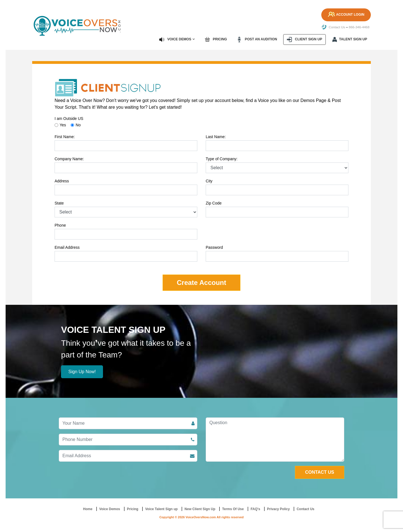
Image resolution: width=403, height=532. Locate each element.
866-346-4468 (359, 27)
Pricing (217, 39)
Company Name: (69, 159)
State (59, 203)
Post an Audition (258, 39)
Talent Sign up (350, 39)
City (209, 181)
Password (214, 247)
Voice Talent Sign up (161, 509)
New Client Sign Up (200, 509)
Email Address (67, 247)
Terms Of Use (233, 509)
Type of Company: (222, 159)
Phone (60, 225)
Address (62, 181)
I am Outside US (69, 118)
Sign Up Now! (82, 371)
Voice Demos (177, 39)
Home (88, 509)
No (78, 125)
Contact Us (333, 27)
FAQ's (255, 509)
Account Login (345, 15)
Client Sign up (305, 39)
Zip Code (214, 203)
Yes (63, 125)
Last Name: (216, 136)
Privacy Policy (278, 509)
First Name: (65, 136)
